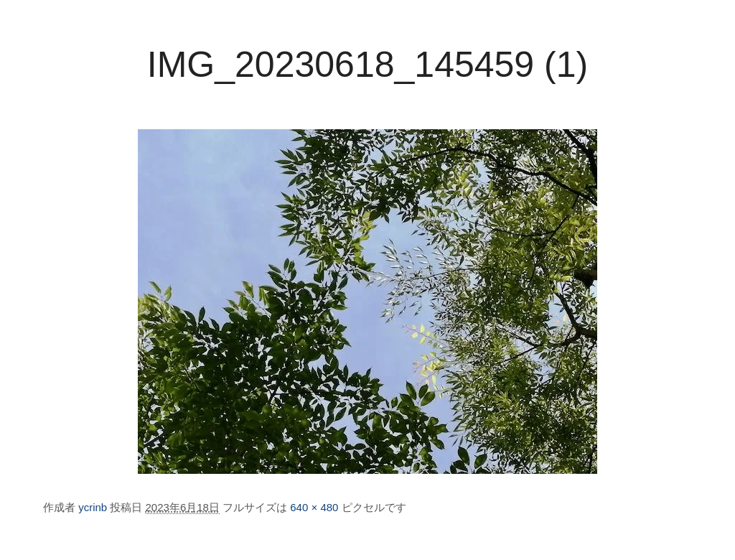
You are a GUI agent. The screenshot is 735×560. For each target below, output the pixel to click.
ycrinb (93, 507)
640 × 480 (314, 507)
